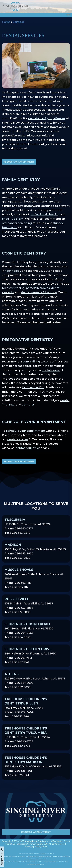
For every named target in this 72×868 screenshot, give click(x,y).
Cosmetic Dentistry (24, 253)
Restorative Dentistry (28, 340)
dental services (18, 439)
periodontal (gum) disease (46, 118)
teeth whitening (13, 288)
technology (13, 271)
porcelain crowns (38, 288)
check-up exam (13, 219)
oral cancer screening (17, 223)
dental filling (31, 362)
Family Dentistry (21, 180)
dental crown (51, 370)
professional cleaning (45, 214)
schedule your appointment (26, 431)
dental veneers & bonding (39, 292)
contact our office (28, 448)
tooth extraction (33, 387)
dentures (28, 405)
